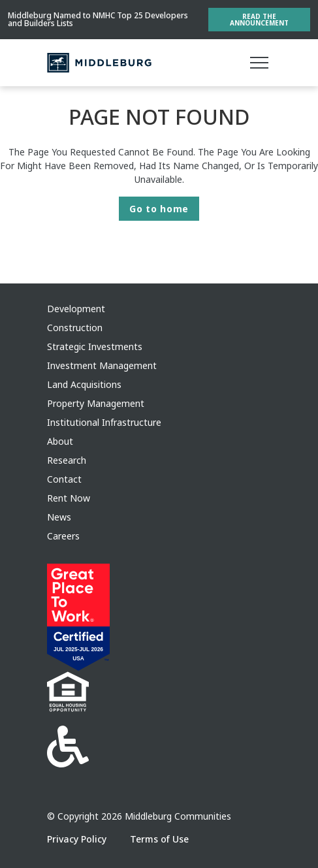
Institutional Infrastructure (104, 422)
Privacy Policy (78, 839)
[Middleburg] (99, 63)
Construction (75, 328)
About (60, 441)
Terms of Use (159, 839)
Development (76, 309)
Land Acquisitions (84, 384)
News (59, 517)
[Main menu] (259, 63)
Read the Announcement (259, 20)
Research (67, 460)
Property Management (96, 403)
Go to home (159, 209)
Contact (64, 479)
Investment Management (102, 365)
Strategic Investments (95, 346)
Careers (63, 536)
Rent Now (69, 498)
